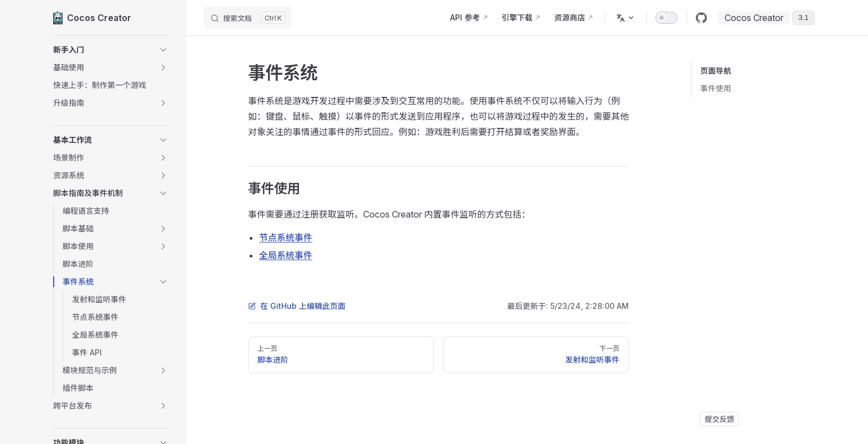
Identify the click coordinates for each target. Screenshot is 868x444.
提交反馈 (719, 419)
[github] (701, 18)
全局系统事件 (286, 255)
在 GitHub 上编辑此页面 (297, 306)
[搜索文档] (248, 18)
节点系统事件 (286, 238)
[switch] (666, 18)
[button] (111, 50)
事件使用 (716, 88)
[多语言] (626, 18)
